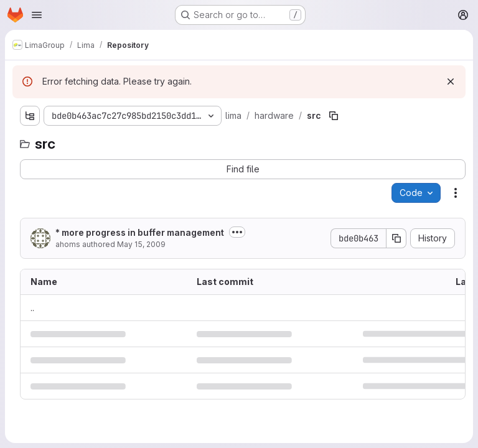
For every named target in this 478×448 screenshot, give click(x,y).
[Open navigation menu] (37, 15)
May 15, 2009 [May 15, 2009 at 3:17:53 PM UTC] (141, 244)
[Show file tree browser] (30, 116)
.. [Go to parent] (32, 308)
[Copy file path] (334, 116)
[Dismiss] (451, 82)
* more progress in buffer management (140, 232)
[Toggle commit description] (237, 232)
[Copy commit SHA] (396, 238)
